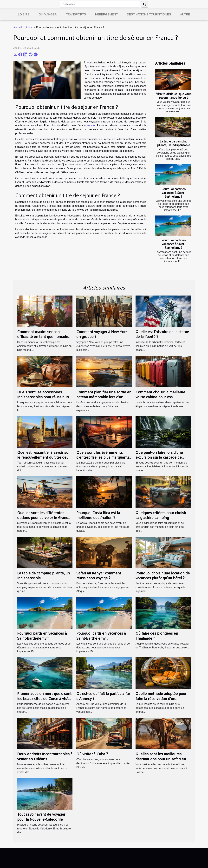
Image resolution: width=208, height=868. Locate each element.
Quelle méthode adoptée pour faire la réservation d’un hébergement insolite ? (161, 698)
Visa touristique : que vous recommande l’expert (174, 96)
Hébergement (106, 14)
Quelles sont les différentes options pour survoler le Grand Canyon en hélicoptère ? (43, 517)
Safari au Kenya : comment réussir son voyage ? (99, 575)
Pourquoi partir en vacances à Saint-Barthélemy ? (174, 193)
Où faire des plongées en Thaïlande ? (157, 635)
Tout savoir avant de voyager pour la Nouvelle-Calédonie (41, 816)
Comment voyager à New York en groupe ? (102, 334)
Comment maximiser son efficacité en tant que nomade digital (43, 336)
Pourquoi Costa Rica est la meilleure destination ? (98, 515)
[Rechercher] (100, 4)
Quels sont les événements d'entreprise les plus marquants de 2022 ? (103, 457)
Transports (76, 14)
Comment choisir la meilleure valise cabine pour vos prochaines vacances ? (160, 397)
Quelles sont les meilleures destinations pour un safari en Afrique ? (161, 759)
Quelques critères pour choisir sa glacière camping (161, 515)
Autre (185, 14)
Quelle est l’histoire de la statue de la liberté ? (162, 334)
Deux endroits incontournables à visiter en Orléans (45, 756)
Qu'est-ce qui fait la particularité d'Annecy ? (103, 696)
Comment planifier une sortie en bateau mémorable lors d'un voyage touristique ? (104, 397)
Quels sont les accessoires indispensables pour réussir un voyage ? (43, 397)
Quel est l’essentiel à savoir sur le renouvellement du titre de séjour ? (43, 457)
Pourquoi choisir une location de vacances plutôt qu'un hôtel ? (163, 575)
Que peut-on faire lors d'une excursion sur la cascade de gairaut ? (159, 457)
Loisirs (24, 14)
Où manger (48, 14)
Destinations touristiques (149, 14)
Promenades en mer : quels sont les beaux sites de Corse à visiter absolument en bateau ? (45, 698)
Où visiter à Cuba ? (92, 754)
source (91, 125)
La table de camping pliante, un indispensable (174, 143)
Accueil (18, 27)
